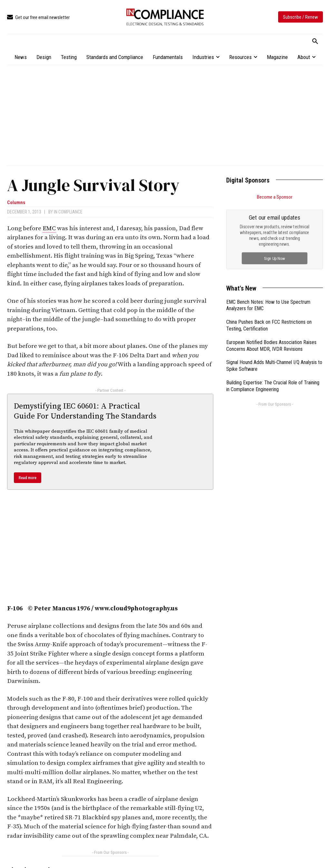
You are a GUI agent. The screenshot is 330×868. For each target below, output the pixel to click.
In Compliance (68, 212)
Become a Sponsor (275, 197)
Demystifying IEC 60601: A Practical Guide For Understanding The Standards (85, 411)
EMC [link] (49, 228)
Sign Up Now (275, 258)
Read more (28, 478)
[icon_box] (38, 18)
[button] (315, 42)
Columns (16, 203)
